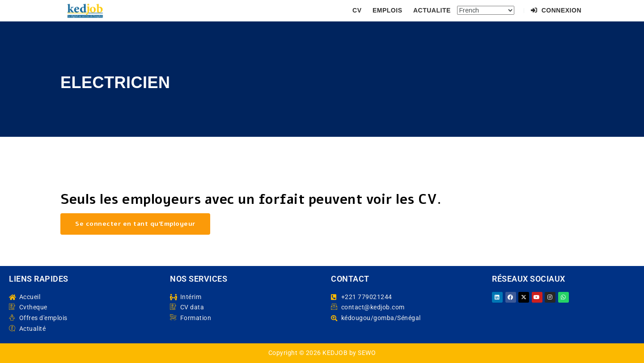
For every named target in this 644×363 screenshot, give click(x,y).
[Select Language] (486, 10)
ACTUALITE (432, 10)
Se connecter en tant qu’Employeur (135, 224)
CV (357, 10)
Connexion (556, 10)
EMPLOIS (388, 10)
